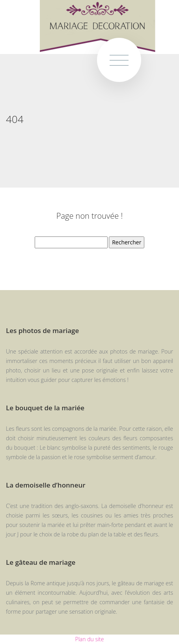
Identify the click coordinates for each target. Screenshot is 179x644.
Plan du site (90, 639)
